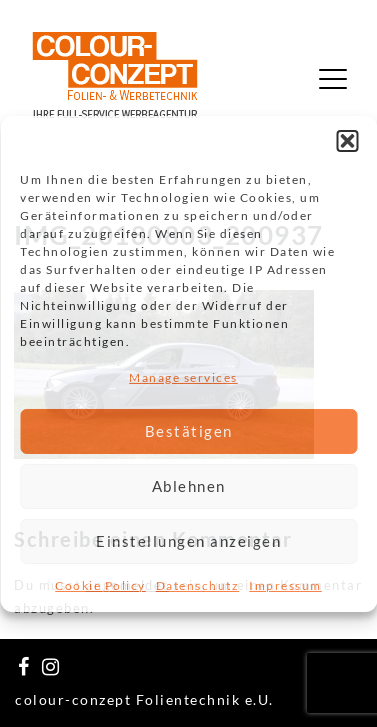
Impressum (285, 585)
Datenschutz (198, 585)
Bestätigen (189, 431)
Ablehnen (189, 486)
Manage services (183, 376)
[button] (347, 140)
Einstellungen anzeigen (188, 541)
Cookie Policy (100, 585)
